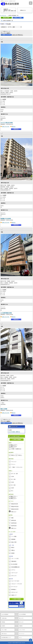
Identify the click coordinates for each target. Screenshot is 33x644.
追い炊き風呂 (14, 564)
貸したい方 (21, 618)
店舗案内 (21, 626)
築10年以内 (14, 523)
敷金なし (13, 455)
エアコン (13, 570)
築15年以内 (14, 526)
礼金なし (20, 455)
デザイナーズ (14, 592)
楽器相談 (13, 539)
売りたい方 (21, 622)
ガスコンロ (14, 576)
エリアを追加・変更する (14, 432)
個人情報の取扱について (6, 637)
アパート (13, 464)
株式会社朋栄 (10, 4)
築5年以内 (14, 520)
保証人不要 (14, 542)
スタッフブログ (22, 630)
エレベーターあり (15, 581)
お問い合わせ (4, 634)
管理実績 (3, 622)
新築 (12, 518)
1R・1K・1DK (15, 474)
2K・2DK (13, 479)
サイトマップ (22, 634)
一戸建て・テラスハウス (17, 467)
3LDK (13, 488)
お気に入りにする (6, 127)
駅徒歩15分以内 (15, 509)
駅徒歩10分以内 (15, 506)
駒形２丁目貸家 (4, 409)
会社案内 (3, 626)
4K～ (12, 491)
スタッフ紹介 (4, 630)
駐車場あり (14, 590)
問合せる (13, 127)
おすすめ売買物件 (22, 614)
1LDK (13, 476)
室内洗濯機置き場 (15, 567)
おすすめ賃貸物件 (5, 614)
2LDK (13, 482)
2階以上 (13, 550)
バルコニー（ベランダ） (17, 584)
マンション (14, 462)
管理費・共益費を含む (16, 449)
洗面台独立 (14, 561)
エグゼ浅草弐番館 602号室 (6, 313)
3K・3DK (13, 485)
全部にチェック (7, 31)
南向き (13, 548)
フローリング (14, 573)
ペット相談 (14, 537)
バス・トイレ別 (15, 559)
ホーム (20, 637)
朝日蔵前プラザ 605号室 (6, 219)
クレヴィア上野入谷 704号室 (7, 123)
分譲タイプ (14, 595)
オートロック (14, 587)
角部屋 (13, 553)
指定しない (14, 512)
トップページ (3, 15)
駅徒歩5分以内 (15, 504)
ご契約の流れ (4, 618)
